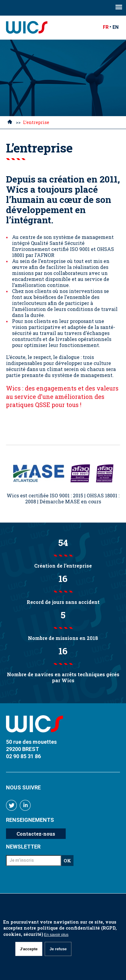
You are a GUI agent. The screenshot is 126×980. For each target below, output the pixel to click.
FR (106, 27)
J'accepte (29, 949)
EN (115, 27)
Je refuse (58, 949)
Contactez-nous (36, 834)
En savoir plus (56, 935)
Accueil (10, 123)
